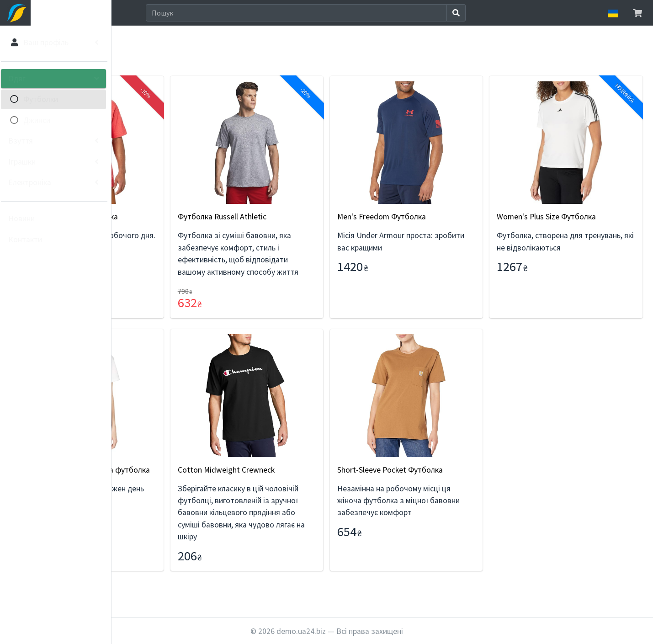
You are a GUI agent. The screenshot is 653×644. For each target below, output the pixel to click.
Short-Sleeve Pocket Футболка (447, 482)
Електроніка (32, 182)
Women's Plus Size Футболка (575, 217)
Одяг (20, 79)
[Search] (353, 13)
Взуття (23, 141)
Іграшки (25, 162)
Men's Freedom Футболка (439, 217)
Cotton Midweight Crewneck (312, 482)
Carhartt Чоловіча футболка (182, 217)
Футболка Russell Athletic (308, 217)
